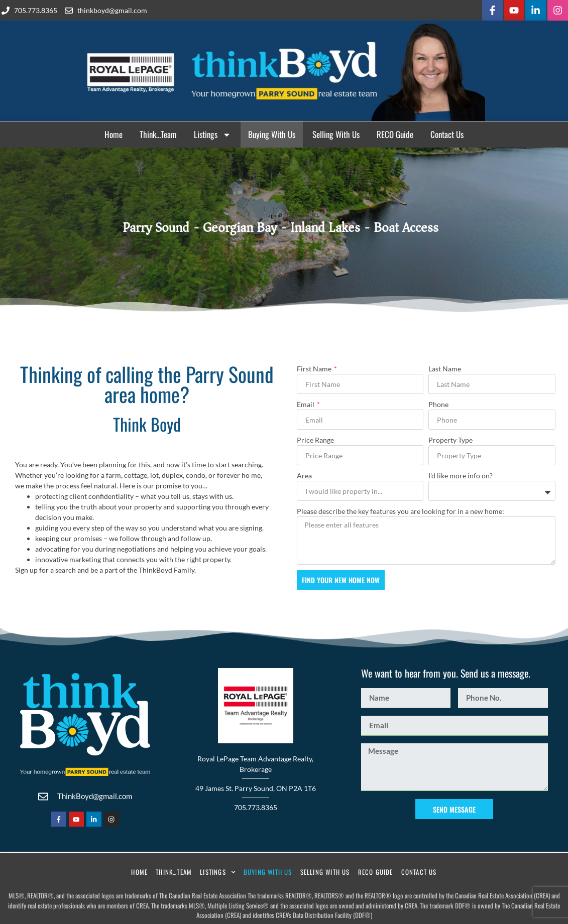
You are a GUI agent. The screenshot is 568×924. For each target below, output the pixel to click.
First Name (315, 367)
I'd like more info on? (461, 474)
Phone (438, 403)
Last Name (445, 367)
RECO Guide (395, 133)
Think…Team (158, 133)
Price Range (315, 438)
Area (304, 474)
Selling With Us (336, 133)
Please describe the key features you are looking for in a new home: (401, 510)
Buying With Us (272, 133)
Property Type (450, 438)
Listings (212, 133)
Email (306, 403)
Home (113, 133)
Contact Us (447, 133)
